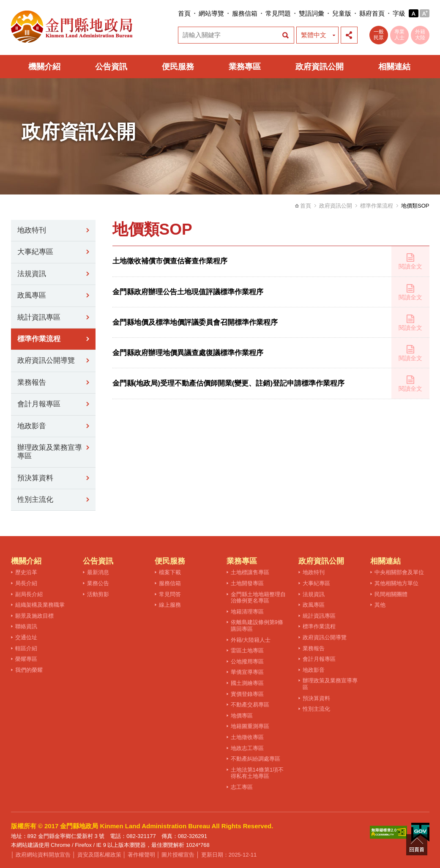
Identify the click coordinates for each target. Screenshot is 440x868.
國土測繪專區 (247, 683)
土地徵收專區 (247, 737)
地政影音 (32, 426)
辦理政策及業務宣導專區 (50, 452)
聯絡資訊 (26, 626)
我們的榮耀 (29, 670)
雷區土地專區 (247, 650)
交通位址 (26, 637)
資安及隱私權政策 (99, 855)
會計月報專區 (39, 404)
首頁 (184, 13)
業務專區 (245, 67)
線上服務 (170, 605)
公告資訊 (111, 67)
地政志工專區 (247, 748)
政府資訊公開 (320, 67)
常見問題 (278, 13)
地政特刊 (32, 230)
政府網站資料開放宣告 (43, 855)
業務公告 (98, 583)
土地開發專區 (247, 583)
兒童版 (342, 13)
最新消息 (98, 572)
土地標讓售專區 (250, 572)
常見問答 (170, 594)
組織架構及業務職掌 (40, 605)
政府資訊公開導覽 (46, 360)
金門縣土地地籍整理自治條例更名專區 (258, 598)
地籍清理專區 (247, 612)
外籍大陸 (420, 35)
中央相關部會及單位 (399, 572)
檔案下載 (170, 572)
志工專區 (242, 787)
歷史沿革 (26, 572)
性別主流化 (35, 500)
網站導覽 (211, 13)
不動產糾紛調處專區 (256, 759)
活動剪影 (98, 594)
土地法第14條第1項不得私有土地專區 (257, 773)
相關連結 (394, 67)
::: (176, 13)
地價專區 (242, 716)
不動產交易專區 (250, 705)
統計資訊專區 (39, 317)
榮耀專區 (26, 659)
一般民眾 (379, 35)
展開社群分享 (349, 35)
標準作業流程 (377, 206)
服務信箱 (245, 13)
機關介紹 (44, 67)
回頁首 (417, 845)
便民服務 (178, 67)
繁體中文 (314, 35)
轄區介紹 (26, 648)
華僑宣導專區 (247, 672)
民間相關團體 (391, 594)
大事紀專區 (35, 252)
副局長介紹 (29, 594)
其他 (380, 605)
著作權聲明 (141, 855)
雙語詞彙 (312, 13)
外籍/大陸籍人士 (251, 640)
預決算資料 (35, 478)
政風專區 (32, 295)
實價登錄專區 (247, 694)
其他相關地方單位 (396, 583)
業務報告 (32, 382)
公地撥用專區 (247, 661)
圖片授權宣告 (178, 855)
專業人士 (399, 35)
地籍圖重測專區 (250, 726)
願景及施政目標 (34, 616)
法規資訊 (32, 274)
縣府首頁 (372, 13)
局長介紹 (26, 583)
